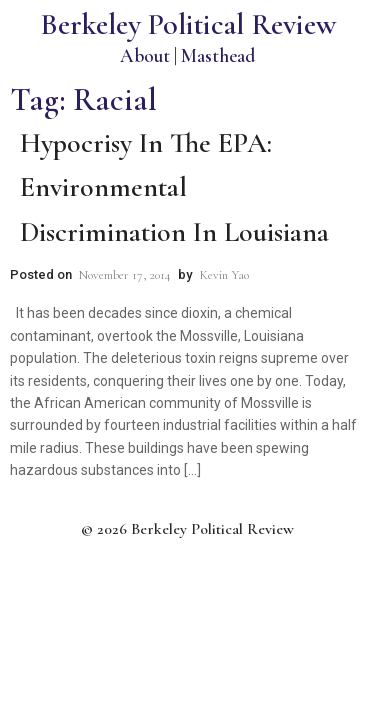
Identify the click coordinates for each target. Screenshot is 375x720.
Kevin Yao (224, 275)
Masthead (218, 55)
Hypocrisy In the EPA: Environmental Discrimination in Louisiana (174, 188)
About (145, 55)
